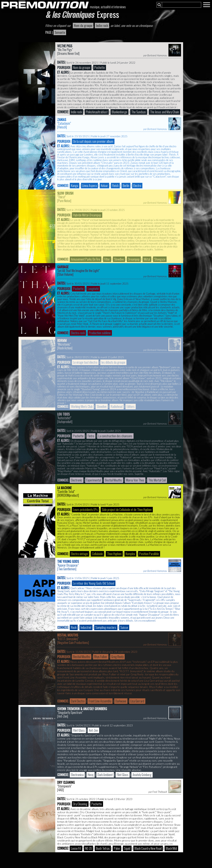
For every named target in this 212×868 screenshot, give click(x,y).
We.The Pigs (65, 46)
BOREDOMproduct (68, 495)
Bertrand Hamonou (157, 55)
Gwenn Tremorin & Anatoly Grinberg (82, 709)
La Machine (64, 488)
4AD (61, 790)
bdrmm (62, 341)
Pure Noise (64, 201)
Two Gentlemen (67, 569)
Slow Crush (65, 193)
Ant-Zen (63, 716)
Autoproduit (65, 422)
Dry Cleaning (66, 782)
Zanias (62, 120)
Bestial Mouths (68, 635)
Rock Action (65, 348)
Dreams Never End (68, 53)
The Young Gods (68, 561)
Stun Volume (65, 274)
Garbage (63, 267)
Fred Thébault (160, 792)
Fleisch (62, 127)
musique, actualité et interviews (108, 7)
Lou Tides (63, 414)
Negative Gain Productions (73, 643)
